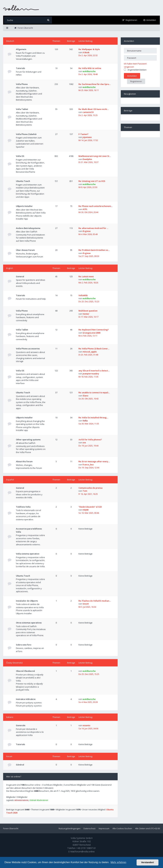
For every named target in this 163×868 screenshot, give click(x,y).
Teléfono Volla (23, 507)
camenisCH (88, 112)
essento (86, 725)
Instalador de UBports (27, 601)
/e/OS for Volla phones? (90, 440)
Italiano (10, 717)
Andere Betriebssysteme (28, 228)
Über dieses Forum (25, 250)
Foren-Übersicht (11, 828)
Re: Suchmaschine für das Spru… (95, 84)
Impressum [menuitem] (104, 828)
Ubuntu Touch (23, 181)
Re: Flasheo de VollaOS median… (95, 601)
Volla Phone (22, 84)
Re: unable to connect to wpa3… (94, 392)
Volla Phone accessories (28, 349)
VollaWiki (83, 295)
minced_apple (90, 352)
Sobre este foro (24, 645)
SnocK (86, 604)
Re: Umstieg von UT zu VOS (92, 181)
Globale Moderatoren (39, 800)
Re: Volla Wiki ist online (90, 68)
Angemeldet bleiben (135, 70)
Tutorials (20, 68)
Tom (85, 491)
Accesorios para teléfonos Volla (29, 530)
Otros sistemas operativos (29, 623)
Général (20, 765)
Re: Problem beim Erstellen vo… (94, 250)
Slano (85, 396)
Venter (86, 314)
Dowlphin (87, 159)
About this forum (24, 461)
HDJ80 (85, 510)
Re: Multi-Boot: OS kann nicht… (94, 109)
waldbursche (89, 71)
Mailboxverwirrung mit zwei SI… (95, 156)
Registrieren (136, 81)
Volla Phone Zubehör (26, 134)
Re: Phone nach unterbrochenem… (96, 206)
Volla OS (20, 156)
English (10, 268)
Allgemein (21, 49)
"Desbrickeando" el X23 (90, 507)
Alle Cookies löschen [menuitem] (122, 828)
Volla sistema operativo (28, 554)
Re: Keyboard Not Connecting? (94, 330)
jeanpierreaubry (91, 374)
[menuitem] (150, 20)
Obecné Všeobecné (25, 671)
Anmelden (129, 41)
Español (10, 480)
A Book (86, 52)
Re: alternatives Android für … (93, 228)
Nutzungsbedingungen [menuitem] (70, 828)
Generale (21, 725)
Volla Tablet (22, 109)
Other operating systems (28, 440)
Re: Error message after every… (94, 461)
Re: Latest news (86, 276)
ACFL (85, 209)
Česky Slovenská (14, 663)
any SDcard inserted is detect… (94, 371)
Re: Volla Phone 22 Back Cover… (94, 349)
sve (84, 443)
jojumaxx (87, 137)
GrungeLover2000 (91, 333)
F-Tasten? (83, 134)
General (20, 276)
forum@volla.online (85, 852)
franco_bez (88, 465)
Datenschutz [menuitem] (90, 828)
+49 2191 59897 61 (86, 848)
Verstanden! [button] (148, 862)
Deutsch (10, 41)
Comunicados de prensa (90, 488)
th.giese (87, 231)
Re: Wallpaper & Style (89, 49)
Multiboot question (88, 311)
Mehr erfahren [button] (118, 862)
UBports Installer (24, 206)
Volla (85, 421)
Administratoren (21, 800)
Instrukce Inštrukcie (26, 699)
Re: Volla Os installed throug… (93, 418)
